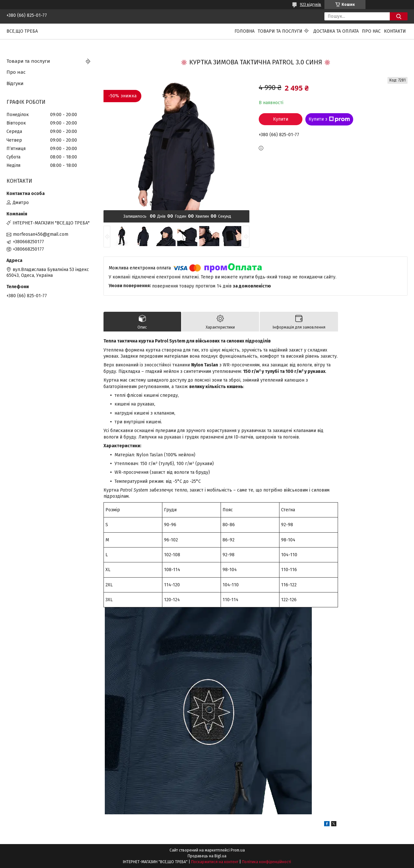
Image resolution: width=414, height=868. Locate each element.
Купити (281, 119)
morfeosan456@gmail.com (41, 234)
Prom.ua (238, 850)
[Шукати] (399, 16)
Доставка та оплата (336, 31)
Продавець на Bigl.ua (207, 856)
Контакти (395, 31)
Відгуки (15, 83)
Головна (245, 31)
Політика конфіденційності (267, 862)
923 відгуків (310, 5)
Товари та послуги (280, 31)
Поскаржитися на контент (215, 862)
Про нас (371, 31)
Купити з (329, 119)
